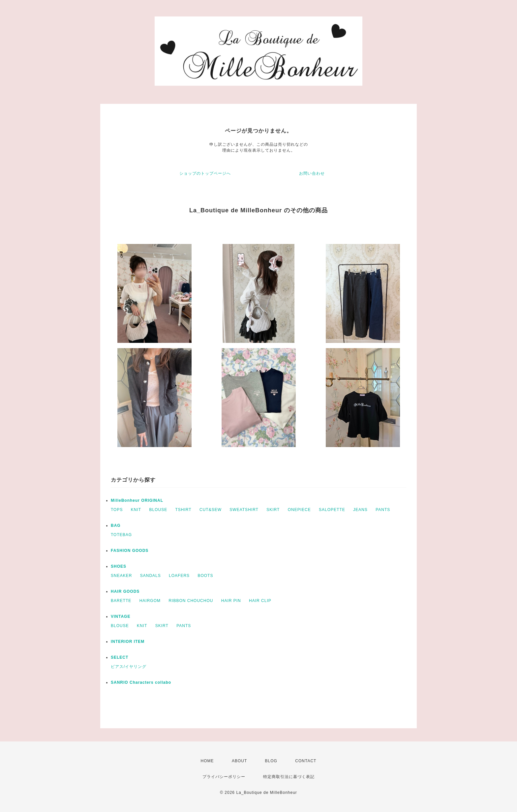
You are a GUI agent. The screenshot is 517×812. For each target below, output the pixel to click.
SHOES (119, 566)
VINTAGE (121, 617)
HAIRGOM (150, 601)
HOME (207, 761)
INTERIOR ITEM (128, 642)
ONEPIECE (299, 510)
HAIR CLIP (260, 601)
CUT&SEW (211, 510)
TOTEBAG (121, 535)
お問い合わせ (312, 173)
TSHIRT (183, 510)
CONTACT (306, 761)
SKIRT (273, 510)
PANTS (383, 510)
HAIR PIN (231, 601)
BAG (116, 526)
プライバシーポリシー (224, 777)
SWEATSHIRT (244, 510)
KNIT (136, 510)
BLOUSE (158, 510)
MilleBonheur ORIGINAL (137, 500)
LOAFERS (179, 576)
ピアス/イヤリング (129, 667)
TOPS (117, 510)
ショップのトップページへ (205, 173)
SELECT (120, 657)
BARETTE (121, 601)
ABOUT (239, 761)
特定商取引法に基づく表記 (289, 777)
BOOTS (205, 576)
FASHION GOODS (130, 551)
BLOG (271, 761)
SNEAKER (121, 576)
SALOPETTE (332, 510)
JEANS (360, 510)
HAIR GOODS (125, 591)
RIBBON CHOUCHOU (191, 601)
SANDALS (151, 576)
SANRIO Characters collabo (141, 682)
